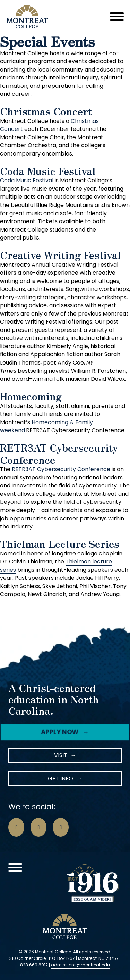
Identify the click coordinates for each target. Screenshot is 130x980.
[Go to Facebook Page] (16, 827)
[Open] (117, 17)
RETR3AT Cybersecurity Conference (61, 469)
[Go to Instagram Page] (38, 827)
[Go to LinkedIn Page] (61, 827)
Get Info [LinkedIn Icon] (60, 778)
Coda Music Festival (27, 180)
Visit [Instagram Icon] (61, 755)
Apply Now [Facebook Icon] (60, 732)
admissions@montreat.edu (80, 965)
